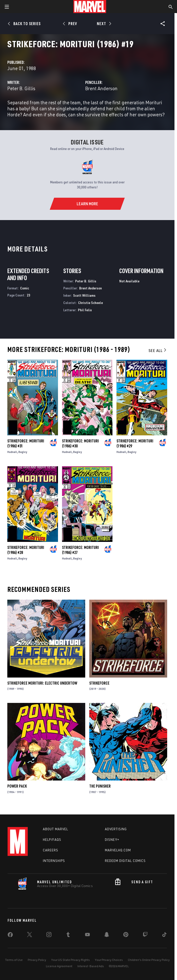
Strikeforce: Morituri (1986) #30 (80, 443)
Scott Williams (84, 295)
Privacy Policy (37, 960)
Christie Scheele (91, 303)
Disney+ (112, 840)
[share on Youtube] (87, 936)
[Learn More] (87, 204)
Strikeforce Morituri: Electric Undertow (42, 683)
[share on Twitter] (29, 936)
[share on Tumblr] (68, 936)
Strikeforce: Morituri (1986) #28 (26, 550)
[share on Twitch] (145, 936)
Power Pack (17, 786)
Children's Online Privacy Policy (149, 960)
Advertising (116, 829)
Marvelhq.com (118, 850)
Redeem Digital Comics (125, 861)
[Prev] (71, 24)
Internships (54, 861)
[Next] (104, 24)
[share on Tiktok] (164, 936)
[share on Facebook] (10, 936)
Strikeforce (99, 683)
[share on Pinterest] (126, 936)
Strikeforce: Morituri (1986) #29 (135, 443)
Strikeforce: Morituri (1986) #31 (26, 443)
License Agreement (59, 966)
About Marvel (55, 829)
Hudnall (12, 452)
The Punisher (100, 786)
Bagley (23, 452)
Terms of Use (14, 960)
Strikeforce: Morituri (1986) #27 (80, 550)
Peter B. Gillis (21, 88)
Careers (51, 850)
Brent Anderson (101, 88)
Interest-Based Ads (91, 966)
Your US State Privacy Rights (70, 960)
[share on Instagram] (49, 936)
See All (158, 350)
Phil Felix (85, 310)
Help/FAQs (52, 840)
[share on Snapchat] (107, 936)
